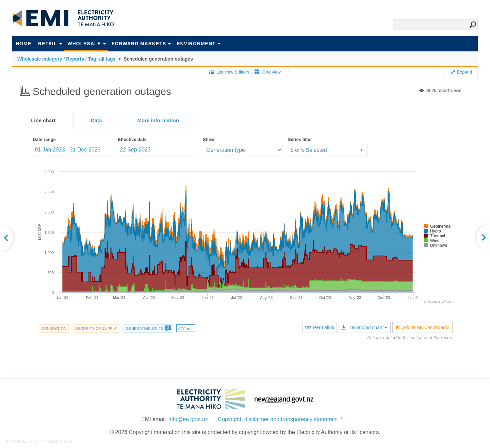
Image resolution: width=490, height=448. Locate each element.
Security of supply (96, 329)
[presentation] (158, 121)
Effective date (132, 139)
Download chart (364, 327)
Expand (461, 72)
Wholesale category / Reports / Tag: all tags (66, 59)
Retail (50, 44)
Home (23, 44)
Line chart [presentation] (43, 120)
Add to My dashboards (422, 327)
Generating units (148, 329)
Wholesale (87, 44)
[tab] (43, 121)
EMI (63, 18)
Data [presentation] (96, 120)
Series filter (300, 139)
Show (209, 139)
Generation (54, 329)
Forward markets (141, 44)
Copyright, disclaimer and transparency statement (278, 419)
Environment (198, 44)
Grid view (268, 72)
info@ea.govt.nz (188, 419)
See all (186, 329)
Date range (44, 139)
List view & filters (229, 73)
